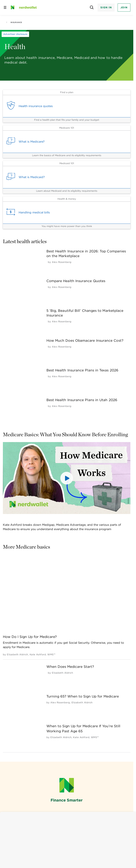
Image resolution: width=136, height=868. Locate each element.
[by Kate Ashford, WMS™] (43, 654)
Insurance (14, 22)
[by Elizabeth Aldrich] (17, 654)
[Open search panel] (92, 8)
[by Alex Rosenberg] (62, 262)
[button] (67, 478)
